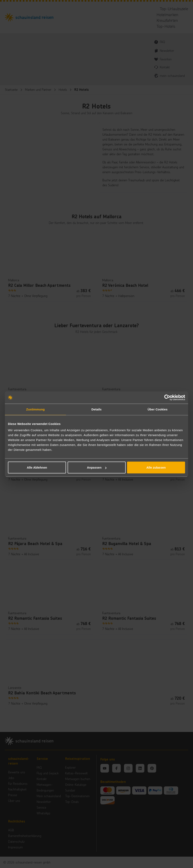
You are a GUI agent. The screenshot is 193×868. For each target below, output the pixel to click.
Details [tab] (96, 409)
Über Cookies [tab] (158, 409)
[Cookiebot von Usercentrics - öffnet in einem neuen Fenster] (167, 397)
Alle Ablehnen (37, 467)
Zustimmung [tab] (36, 409)
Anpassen (97, 467)
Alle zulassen (156, 467)
